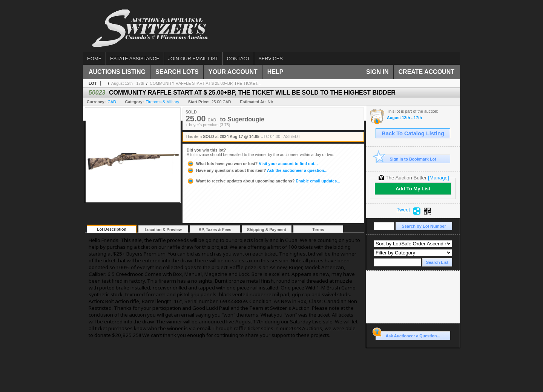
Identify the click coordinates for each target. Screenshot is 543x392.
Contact (239, 59)
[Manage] (438, 178)
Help (275, 72)
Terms (318, 230)
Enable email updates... (263, 181)
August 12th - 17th (128, 83)
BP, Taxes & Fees (215, 230)
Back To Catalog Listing (413, 133)
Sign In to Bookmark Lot (406, 159)
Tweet (403, 210)
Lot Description (112, 229)
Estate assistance (135, 59)
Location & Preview (163, 230)
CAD (112, 102)
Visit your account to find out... (252, 164)
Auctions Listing (117, 72)
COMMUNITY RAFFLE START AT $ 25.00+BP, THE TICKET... (205, 83)
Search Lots (177, 72)
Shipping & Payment (267, 230)
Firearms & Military (162, 102)
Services (270, 59)
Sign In (377, 72)
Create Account (426, 72)
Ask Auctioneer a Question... (408, 335)
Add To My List (413, 189)
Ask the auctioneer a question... (257, 170)
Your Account (233, 72)
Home (94, 59)
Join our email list (193, 59)
